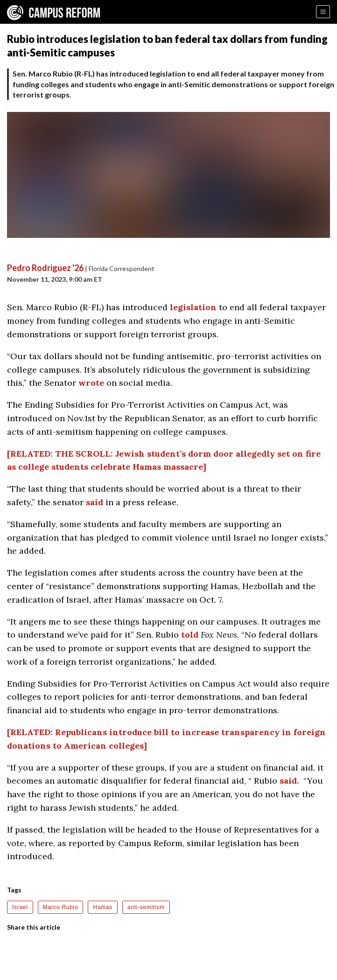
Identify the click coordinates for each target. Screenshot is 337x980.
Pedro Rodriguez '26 (45, 268)
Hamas (103, 907)
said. (289, 781)
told (190, 635)
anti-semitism (146, 907)
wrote (91, 383)
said (95, 502)
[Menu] (323, 12)
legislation (193, 307)
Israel (20, 907)
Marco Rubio (61, 907)
